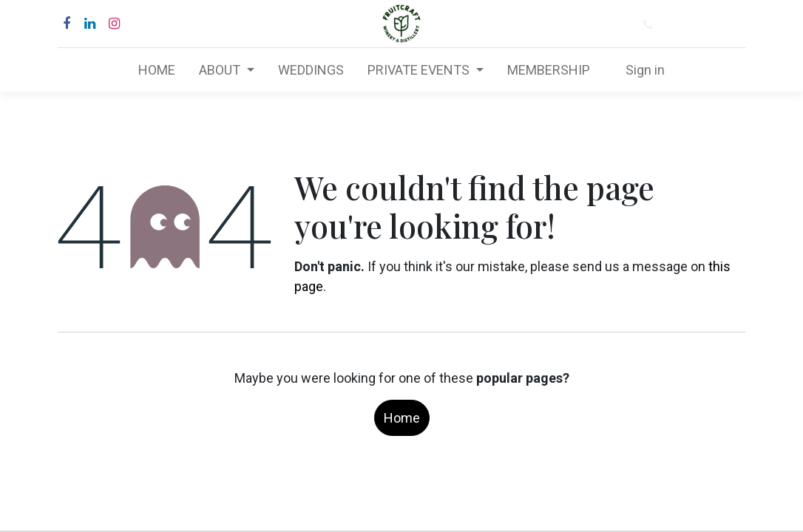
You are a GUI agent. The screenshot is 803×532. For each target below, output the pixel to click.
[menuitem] (157, 70)
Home (402, 418)
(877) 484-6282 (705, 25)
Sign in (645, 70)
